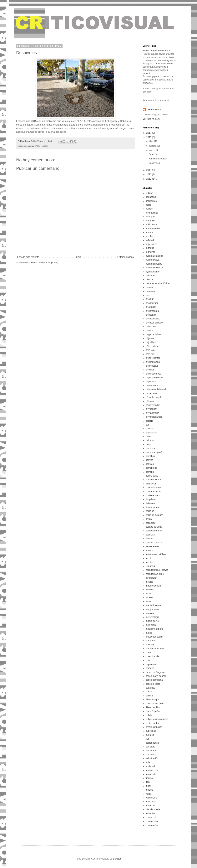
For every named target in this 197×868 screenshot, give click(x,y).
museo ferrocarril (154, 637)
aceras (31, 146)
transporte (151, 774)
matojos (150, 613)
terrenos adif (152, 770)
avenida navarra (154, 264)
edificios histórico (154, 515)
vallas (149, 794)
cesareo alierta (153, 480)
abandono (151, 197)
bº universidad (153, 405)
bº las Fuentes (41, 146)
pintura (149, 696)
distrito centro (153, 507)
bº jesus (150, 338)
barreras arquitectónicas (158, 283)
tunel (148, 786)
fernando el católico (156, 554)
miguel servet (152, 621)
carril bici (150, 456)
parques (150, 668)
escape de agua (154, 527)
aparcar (150, 232)
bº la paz (150, 354)
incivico (149, 582)
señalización (152, 758)
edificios (150, 511)
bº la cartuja (152, 346)
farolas (149, 550)
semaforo (150, 747)
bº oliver (150, 370)
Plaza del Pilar (153, 707)
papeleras (151, 664)
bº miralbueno (153, 362)
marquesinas (152, 609)
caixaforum (151, 433)
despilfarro (151, 499)
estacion (150, 539)
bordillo (149, 421)
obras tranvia (152, 656)
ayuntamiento (153, 272)
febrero (153, 146)
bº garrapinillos (153, 334)
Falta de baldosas (158, 159)
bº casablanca (153, 319)
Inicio (78, 257)
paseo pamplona (154, 680)
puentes (150, 735)
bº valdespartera (154, 417)
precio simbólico (154, 727)
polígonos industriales (157, 719)
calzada (150, 440)
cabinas (150, 429)
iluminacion (151, 578)
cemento (150, 472)
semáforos (151, 751)
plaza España (153, 711)
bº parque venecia (155, 378)
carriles (149, 460)
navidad (150, 645)
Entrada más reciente (28, 257)
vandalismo (152, 798)
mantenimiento (153, 605)
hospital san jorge (155, 574)
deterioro (150, 503)
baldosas (150, 276)
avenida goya (152, 260)
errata (149, 519)
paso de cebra (153, 684)
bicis (148, 295)
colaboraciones (153, 488)
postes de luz (152, 723)
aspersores (151, 244)
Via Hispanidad (153, 809)
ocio (148, 660)
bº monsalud (152, 366)
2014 (149, 170)
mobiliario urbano (154, 629)
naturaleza (151, 641)
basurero (150, 291)
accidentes (151, 201)
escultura (150, 535)
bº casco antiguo (154, 323)
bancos (149, 279)
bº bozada (151, 315)
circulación (151, 484)
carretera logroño (154, 452)
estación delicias (154, 543)
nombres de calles (155, 648)
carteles (150, 464)
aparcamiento (153, 228)
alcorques (151, 217)
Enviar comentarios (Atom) (44, 263)
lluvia (148, 594)
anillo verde (152, 225)
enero (152, 150)
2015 (149, 137)
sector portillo (152, 743)
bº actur (150, 299)
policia (149, 715)
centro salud (152, 476)
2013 (149, 174)
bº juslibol (151, 342)
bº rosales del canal (156, 389)
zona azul (151, 817)
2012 (149, 179)
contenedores (153, 495)
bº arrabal (151, 307)
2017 (149, 133)
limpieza (150, 590)
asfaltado (150, 240)
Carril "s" (153, 154)
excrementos (152, 546)
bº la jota (150, 350)
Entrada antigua (126, 257)
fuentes (149, 562)
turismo (149, 790)
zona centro (152, 821)
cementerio (151, 468)
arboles (149, 236)
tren (148, 782)
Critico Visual (154, 110)
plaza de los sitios (155, 704)
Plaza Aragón (152, 700)
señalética (151, 755)
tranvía (149, 778)
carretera (150, 448)
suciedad (150, 766)
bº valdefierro (152, 413)
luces (148, 601)
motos (149, 633)
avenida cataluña (154, 256)
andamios (151, 221)
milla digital (151, 625)
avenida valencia (154, 268)
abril (152, 141)
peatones (150, 688)
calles (149, 437)
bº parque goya (153, 374)
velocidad (151, 802)
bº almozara (152, 303)
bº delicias (151, 327)
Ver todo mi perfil (151, 119)
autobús (150, 248)
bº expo (149, 331)
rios (147, 739)
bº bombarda (152, 311)
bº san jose (151, 393)
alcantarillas (152, 213)
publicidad (151, 731)
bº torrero (150, 401)
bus (147, 425)
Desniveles (154, 163)
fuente (149, 558)
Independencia (153, 586)
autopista (150, 252)
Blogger (117, 859)
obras (149, 653)
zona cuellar (152, 825)
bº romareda (152, 385)
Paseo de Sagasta (155, 672)
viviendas (150, 814)
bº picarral (151, 382)
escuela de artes (154, 531)
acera (149, 205)
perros (149, 692)
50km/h (149, 193)
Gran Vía (150, 566)
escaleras (151, 523)
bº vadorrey (152, 409)
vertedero (151, 806)
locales (149, 597)
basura (149, 287)
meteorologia (152, 617)
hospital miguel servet (157, 570)
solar (148, 762)
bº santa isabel (153, 397)
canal (148, 444)
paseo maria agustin (156, 676)
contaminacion (153, 492)
